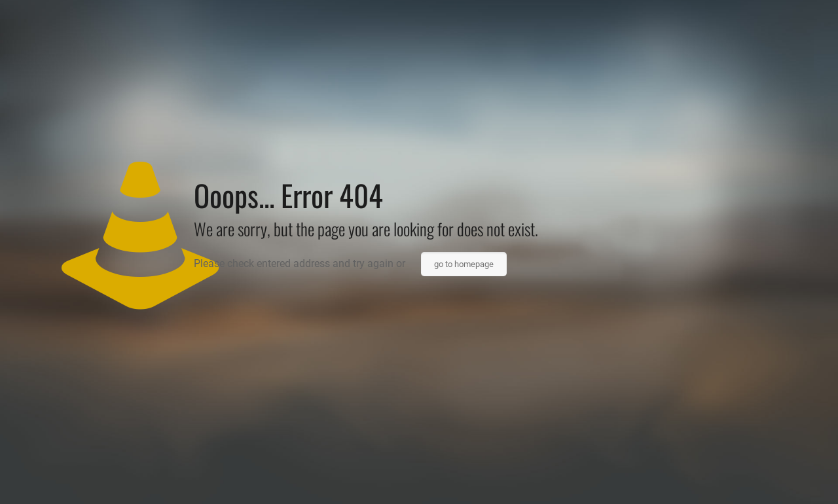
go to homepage (464, 264)
